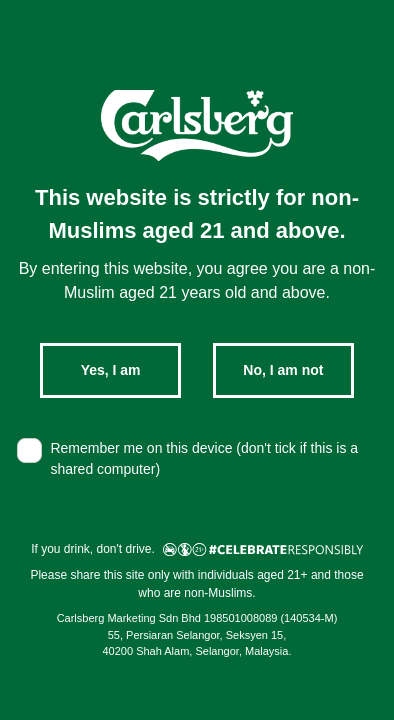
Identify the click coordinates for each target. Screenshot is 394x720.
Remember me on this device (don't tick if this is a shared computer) (204, 458)
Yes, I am (111, 370)
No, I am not (283, 370)
